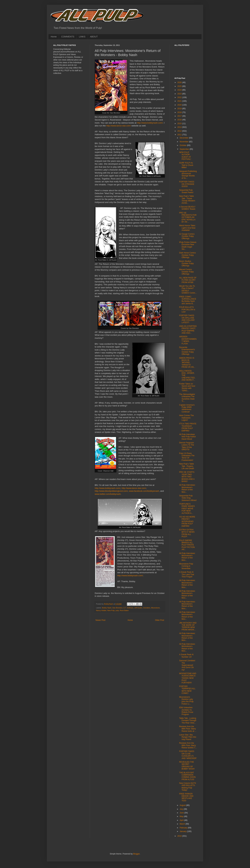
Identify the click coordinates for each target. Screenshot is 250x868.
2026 (180, 82)
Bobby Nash (107, 608)
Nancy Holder (101, 610)
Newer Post (100, 620)
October (183, 145)
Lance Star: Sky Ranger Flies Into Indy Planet (188, 737)
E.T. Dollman (128, 608)
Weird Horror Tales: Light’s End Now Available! (187, 228)
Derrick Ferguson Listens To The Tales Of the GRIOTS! (187, 446)
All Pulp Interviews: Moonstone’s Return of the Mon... (187, 488)
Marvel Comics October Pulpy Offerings (186, 272)
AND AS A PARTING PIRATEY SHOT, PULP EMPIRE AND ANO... (188, 330)
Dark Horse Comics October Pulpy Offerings (187, 255)
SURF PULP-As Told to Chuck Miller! (186, 165)
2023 (180, 94)
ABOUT (94, 37)
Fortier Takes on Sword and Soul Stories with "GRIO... (187, 387)
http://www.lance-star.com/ (119, 126)
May (182, 816)
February (184, 828)
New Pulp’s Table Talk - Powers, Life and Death (187, 466)
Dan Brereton (118, 608)
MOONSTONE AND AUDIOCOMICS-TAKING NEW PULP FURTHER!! (188, 678)
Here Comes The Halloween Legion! (186, 418)
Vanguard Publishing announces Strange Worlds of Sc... (188, 175)
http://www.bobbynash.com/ (150, 123)
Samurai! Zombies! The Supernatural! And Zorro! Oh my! (187, 665)
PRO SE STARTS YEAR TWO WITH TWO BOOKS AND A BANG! (187, 477)
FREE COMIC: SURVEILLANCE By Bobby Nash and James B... (188, 300)
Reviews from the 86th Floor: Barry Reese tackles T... (188, 745)
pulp (117, 610)
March (183, 824)
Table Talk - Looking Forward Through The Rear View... (188, 721)
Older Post (160, 620)
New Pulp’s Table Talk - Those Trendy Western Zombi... (187, 200)
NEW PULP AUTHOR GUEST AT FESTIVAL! (185, 156)
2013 (180, 127)
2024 (180, 90)
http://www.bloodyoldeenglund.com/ (111, 491)
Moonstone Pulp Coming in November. (186, 566)
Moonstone (155, 608)
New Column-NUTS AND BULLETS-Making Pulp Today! (188, 787)
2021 (180, 101)
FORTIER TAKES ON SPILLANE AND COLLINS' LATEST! (187, 319)
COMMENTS (68, 37)
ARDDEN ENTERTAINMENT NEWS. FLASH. (188, 340)
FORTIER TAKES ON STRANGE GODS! (187, 184)
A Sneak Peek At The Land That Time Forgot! (187, 574)
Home (54, 37)
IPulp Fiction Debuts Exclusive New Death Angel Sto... (188, 246)
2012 (180, 131)
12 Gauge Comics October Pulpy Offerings (187, 236)
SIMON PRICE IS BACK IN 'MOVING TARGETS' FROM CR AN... (187, 363)
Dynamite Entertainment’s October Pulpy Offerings (187, 351)
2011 (180, 135)
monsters (147, 608)
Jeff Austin (138, 608)
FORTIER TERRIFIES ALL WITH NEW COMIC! (187, 690)
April (182, 820)
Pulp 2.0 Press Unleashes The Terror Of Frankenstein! (187, 457)
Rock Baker (124, 610)
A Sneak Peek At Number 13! (186, 656)
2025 (180, 86)
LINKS (82, 37)
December (184, 138)
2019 (180, 109)
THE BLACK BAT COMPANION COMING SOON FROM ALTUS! (187, 776)
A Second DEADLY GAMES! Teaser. (187, 208)
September (185, 149)
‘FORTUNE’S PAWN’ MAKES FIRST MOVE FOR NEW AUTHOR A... (187, 509)
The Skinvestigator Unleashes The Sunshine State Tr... (187, 398)
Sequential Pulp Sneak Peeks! (186, 191)
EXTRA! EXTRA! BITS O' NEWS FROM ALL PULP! (187, 533)
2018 (180, 112)
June (182, 813)
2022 (180, 97)
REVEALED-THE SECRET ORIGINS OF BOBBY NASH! (187, 765)
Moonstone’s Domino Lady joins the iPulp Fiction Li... (186, 700)
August (183, 805)
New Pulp (111, 610)
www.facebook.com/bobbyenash (144, 491)
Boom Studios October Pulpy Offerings (186, 264)
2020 (180, 105)
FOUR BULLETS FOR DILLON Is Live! (187, 310)
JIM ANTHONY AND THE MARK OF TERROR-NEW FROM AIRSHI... (188, 626)
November (184, 142)
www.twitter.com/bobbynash (108, 494)
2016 (180, 120)
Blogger (136, 854)
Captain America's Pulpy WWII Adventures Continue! (187, 408)
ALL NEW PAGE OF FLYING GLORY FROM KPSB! (188, 280)
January (183, 831)
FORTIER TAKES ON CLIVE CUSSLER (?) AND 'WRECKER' (188, 755)
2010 (180, 836)
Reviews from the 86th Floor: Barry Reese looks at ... (188, 729)
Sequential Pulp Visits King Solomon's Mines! (188, 498)
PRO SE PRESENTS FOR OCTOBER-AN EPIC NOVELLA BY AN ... (188, 217)
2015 (180, 124)
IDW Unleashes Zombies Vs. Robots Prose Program (186, 711)
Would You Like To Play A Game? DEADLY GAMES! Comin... (188, 289)
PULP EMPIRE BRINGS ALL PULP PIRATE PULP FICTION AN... (187, 545)
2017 (180, 116)
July (182, 809)
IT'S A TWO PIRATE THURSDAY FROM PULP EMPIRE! (188, 427)
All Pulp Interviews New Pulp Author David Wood (187, 437)
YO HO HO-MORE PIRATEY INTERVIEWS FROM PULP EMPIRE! (187, 521)
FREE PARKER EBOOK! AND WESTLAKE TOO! (186, 797)
